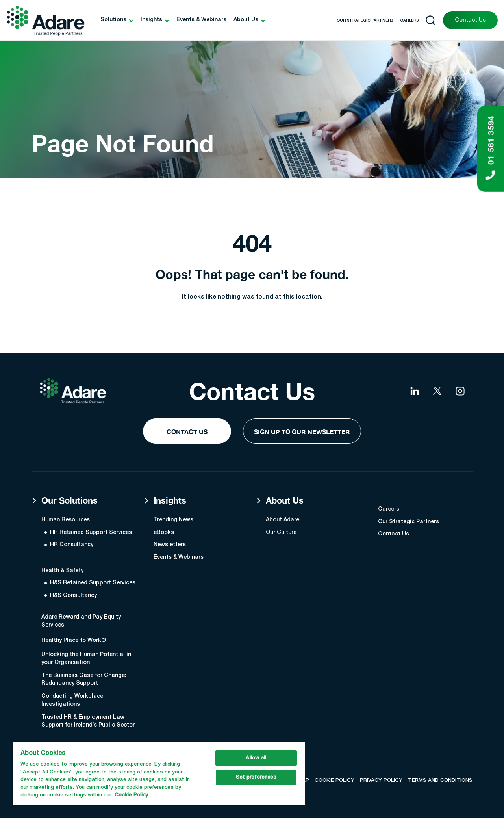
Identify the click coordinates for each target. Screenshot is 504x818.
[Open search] (431, 20)
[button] (117, 20)
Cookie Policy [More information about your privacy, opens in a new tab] (131, 795)
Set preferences (256, 777)
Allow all (256, 758)
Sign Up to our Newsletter (302, 432)
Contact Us (470, 20)
